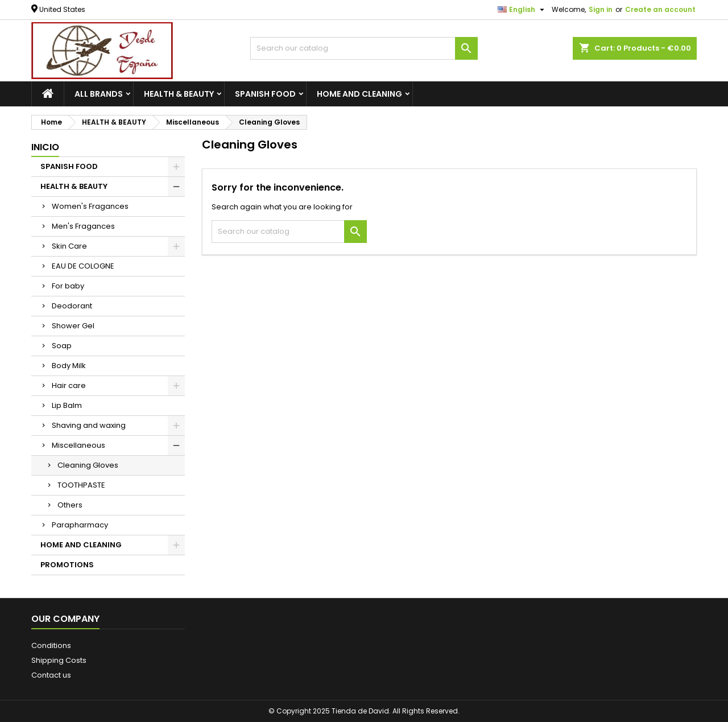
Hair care (69, 385)
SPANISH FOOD (265, 94)
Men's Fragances (83, 226)
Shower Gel (73, 326)
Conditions (51, 645)
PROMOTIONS (67, 565)
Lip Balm (67, 405)
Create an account (660, 9)
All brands (99, 94)
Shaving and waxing (89, 425)
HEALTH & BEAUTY (179, 94)
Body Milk (69, 366)
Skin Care (69, 246)
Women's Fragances (90, 206)
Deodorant (72, 306)
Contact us (51, 675)
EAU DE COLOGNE (83, 266)
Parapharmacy (80, 525)
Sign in (601, 9)
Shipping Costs (59, 660)
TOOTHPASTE (81, 485)
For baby (68, 286)
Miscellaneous (78, 445)
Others (70, 505)
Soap (62, 346)
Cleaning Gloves (88, 465)
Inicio (45, 147)
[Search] (364, 48)
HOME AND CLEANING (359, 94)
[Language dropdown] (522, 10)
